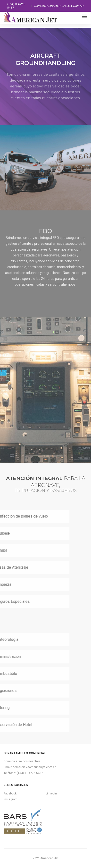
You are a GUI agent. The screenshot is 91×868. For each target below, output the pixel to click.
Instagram (11, 799)
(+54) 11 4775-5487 (16, 6)
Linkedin (51, 793)
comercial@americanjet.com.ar (59, 6)
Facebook (10, 793)
